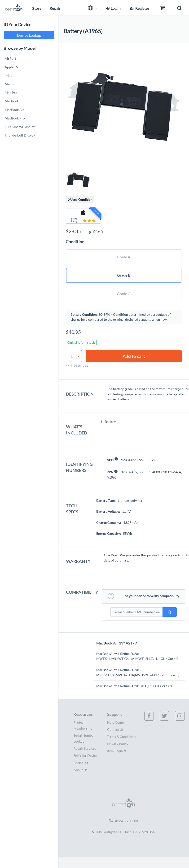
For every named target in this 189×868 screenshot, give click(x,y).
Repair (55, 8)
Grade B (124, 275)
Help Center (116, 722)
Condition (75, 242)
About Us (80, 770)
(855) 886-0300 (124, 821)
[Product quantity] (75, 356)
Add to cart (134, 356)
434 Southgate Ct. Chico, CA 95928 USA (124, 832)
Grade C (124, 294)
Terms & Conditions (122, 737)
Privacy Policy (118, 744)
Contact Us (115, 729)
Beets (81, 763)
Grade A (124, 257)
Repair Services (85, 748)
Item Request (117, 751)
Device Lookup (29, 35)
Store (37, 8)
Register (139, 8)
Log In (113, 8)
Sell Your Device (86, 756)
